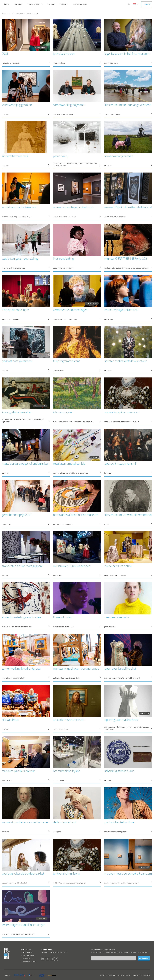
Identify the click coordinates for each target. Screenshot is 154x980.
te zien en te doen (35, 4)
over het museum (80, 4)
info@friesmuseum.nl (29, 961)
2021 (36, 13)
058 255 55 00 (27, 958)
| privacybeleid (145, 975)
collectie (51, 4)
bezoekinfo (19, 4)
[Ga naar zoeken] (129, 4)
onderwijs (63, 4)
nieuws (29, 13)
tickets (147, 4)
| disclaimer (136, 975)
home (7, 4)
